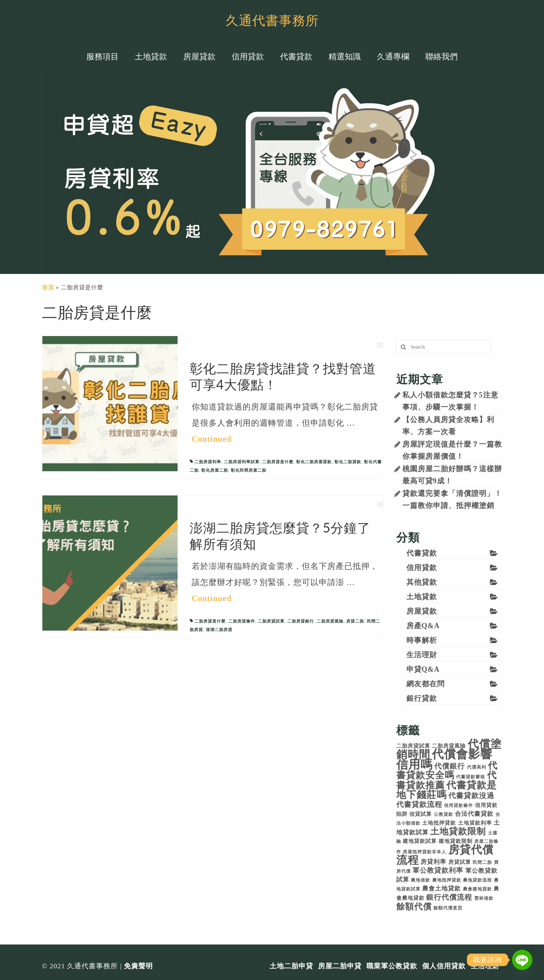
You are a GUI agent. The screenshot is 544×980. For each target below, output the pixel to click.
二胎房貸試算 (271, 621)
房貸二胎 (355, 621)
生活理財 (422, 655)
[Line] (522, 960)
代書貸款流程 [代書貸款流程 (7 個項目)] (419, 804)
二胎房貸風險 (330, 621)
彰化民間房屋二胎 (249, 470)
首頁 (48, 287)
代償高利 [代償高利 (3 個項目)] (477, 767)
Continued (212, 439)
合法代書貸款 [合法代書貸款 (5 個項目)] (474, 814)
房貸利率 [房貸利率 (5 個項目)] (433, 862)
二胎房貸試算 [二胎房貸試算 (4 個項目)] (413, 746)
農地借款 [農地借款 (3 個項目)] (421, 880)
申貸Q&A (423, 669)
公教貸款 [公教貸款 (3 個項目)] (444, 814)
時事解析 (422, 640)
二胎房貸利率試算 (242, 462)
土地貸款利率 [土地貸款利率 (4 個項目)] (475, 823)
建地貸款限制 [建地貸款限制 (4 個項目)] (456, 841)
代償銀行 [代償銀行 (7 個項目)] (450, 766)
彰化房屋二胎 (215, 470)
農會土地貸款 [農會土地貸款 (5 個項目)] (441, 888)
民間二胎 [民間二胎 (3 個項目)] (482, 862)
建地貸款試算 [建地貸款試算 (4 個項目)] (420, 841)
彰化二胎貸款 (348, 462)
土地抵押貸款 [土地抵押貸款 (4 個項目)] (439, 823)
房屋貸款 (422, 611)
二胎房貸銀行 (301, 621)
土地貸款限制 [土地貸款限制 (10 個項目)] (458, 832)
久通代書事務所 (272, 20)
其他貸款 (422, 582)
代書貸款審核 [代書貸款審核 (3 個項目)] (471, 777)
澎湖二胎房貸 (219, 630)
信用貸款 (422, 568)
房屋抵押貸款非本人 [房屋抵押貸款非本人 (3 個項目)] (425, 852)
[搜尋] (402, 347)
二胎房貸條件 (242, 621)
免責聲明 (138, 966)
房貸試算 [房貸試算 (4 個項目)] (460, 862)
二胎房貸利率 (208, 462)
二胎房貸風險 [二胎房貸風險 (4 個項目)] (449, 746)
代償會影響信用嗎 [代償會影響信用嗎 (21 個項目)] (445, 759)
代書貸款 (422, 553)
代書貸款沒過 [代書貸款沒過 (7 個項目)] (471, 796)
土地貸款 (422, 597)
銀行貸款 (422, 698)
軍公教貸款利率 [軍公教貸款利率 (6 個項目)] (438, 870)
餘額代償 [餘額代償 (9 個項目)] (414, 907)
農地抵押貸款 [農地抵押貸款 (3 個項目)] (447, 880)
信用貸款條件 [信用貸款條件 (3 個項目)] (458, 806)
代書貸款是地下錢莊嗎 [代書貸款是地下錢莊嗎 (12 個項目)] (447, 790)
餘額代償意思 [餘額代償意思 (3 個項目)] (448, 908)
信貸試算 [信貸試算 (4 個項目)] (421, 814)
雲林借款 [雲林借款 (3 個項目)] (484, 898)
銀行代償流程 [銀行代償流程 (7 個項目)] (449, 897)
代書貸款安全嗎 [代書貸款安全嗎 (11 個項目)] (447, 770)
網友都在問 (426, 684)
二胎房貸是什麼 (278, 462)
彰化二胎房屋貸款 (314, 462)
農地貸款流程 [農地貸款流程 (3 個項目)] (477, 880)
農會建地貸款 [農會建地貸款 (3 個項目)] (477, 889)
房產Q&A (423, 626)
